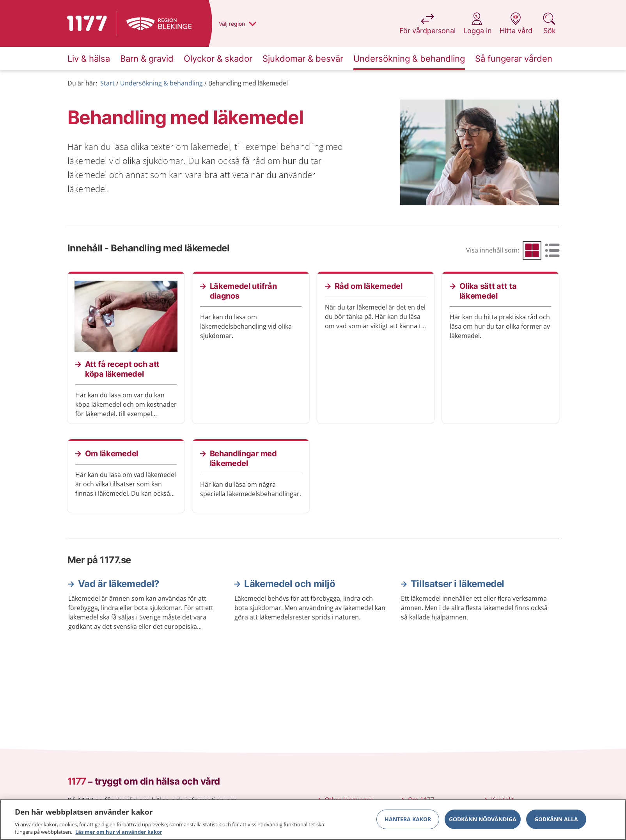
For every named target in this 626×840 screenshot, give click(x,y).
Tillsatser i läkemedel (458, 584)
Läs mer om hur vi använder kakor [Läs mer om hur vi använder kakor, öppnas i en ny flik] (119, 833)
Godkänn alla (556, 820)
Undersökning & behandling (161, 83)
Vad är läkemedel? (119, 584)
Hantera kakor (408, 820)
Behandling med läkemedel (248, 83)
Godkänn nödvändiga (483, 820)
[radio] (532, 250)
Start (107, 83)
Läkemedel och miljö (290, 584)
